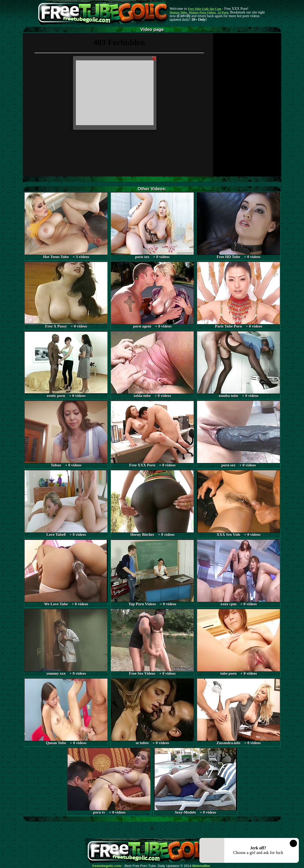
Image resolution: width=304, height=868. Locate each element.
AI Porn (223, 12)
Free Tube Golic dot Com (204, 9)
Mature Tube (178, 12)
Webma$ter (201, 866)
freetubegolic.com (107, 866)
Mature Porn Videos (202, 12)
